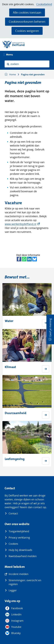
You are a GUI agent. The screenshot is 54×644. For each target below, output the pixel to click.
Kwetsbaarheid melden (23, 556)
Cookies (13, 544)
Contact (13, 513)
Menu (9, 55)
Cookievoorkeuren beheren (27, 22)
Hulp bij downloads (20, 550)
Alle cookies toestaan (27, 12)
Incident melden (19, 574)
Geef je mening (50, 328)
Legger (13, 590)
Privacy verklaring (19, 537)
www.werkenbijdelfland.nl (22, 224)
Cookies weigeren (27, 31)
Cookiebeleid (44, 4)
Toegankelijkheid (19, 531)
